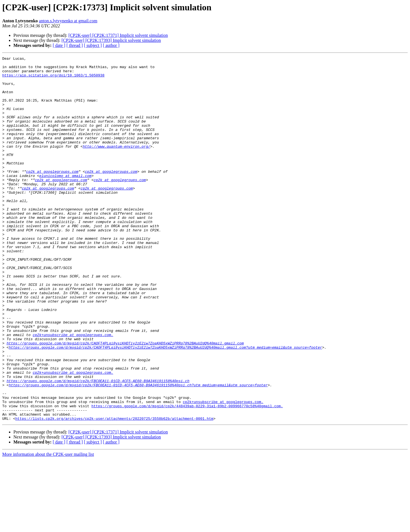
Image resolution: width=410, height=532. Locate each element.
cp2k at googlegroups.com (52, 195)
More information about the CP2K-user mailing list (48, 527)
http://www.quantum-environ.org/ (117, 165)
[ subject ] (93, 45)
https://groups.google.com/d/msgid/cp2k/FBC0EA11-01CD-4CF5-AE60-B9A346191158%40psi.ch (98, 446)
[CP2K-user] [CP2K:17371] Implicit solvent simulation (118, 35)
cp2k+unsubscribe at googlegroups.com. (73, 391)
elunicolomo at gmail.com (65, 200)
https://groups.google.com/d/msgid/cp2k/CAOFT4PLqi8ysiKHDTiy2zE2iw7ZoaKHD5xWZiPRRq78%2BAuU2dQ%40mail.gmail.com (125, 401)
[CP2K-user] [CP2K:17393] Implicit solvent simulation (111, 40)
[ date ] (59, 45)
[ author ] (111, 45)
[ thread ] (75, 45)
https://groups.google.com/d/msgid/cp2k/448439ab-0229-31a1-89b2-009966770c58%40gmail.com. (187, 476)
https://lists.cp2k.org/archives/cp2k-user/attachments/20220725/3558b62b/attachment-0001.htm (114, 491)
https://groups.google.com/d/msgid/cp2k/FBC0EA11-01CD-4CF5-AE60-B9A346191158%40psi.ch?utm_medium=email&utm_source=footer (138, 451)
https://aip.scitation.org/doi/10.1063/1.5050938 (53, 79)
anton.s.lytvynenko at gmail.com (68, 21)
